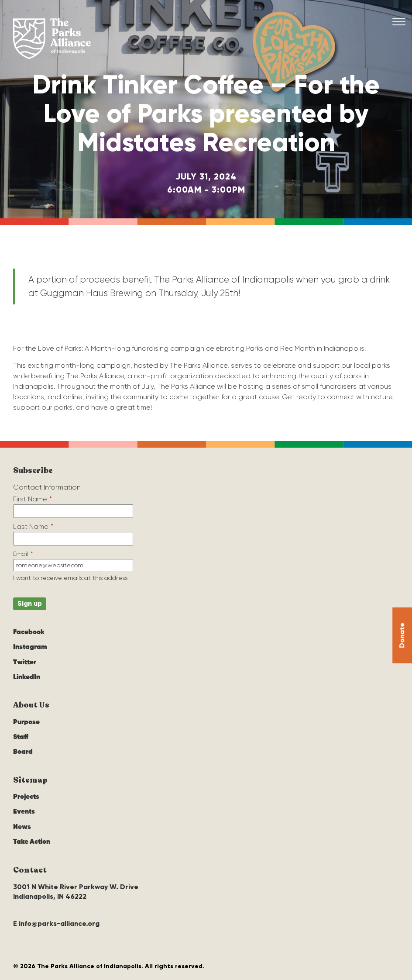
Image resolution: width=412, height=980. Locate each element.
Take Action (32, 842)
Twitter (25, 663)
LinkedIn (27, 677)
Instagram (30, 647)
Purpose (26, 722)
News (22, 827)
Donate (402, 635)
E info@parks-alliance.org (56, 923)
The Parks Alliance (52, 38)
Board (23, 752)
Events (24, 812)
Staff (21, 737)
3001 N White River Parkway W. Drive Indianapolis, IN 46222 (76, 892)
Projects (26, 797)
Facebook (29, 632)
